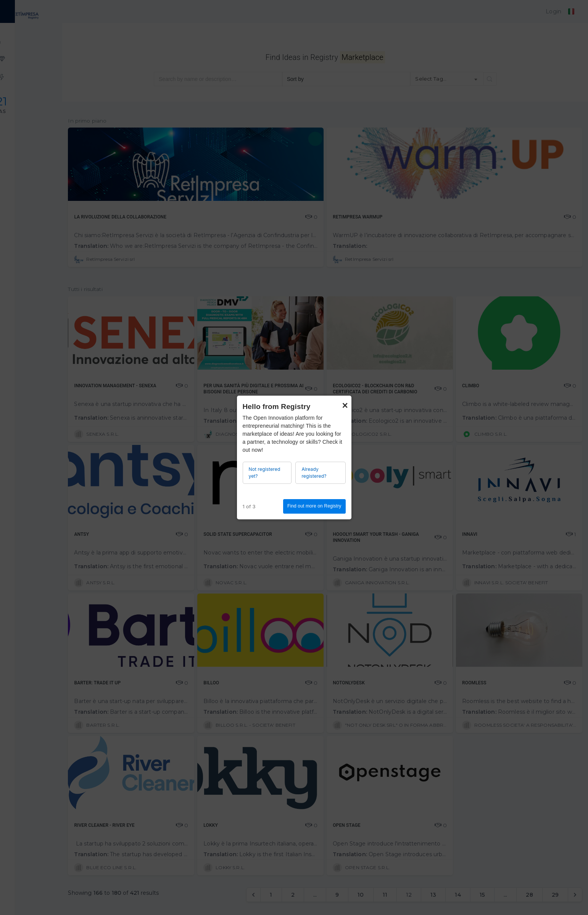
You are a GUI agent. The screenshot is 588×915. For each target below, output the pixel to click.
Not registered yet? (265, 473)
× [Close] (345, 402)
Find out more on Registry (314, 506)
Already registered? (314, 473)
